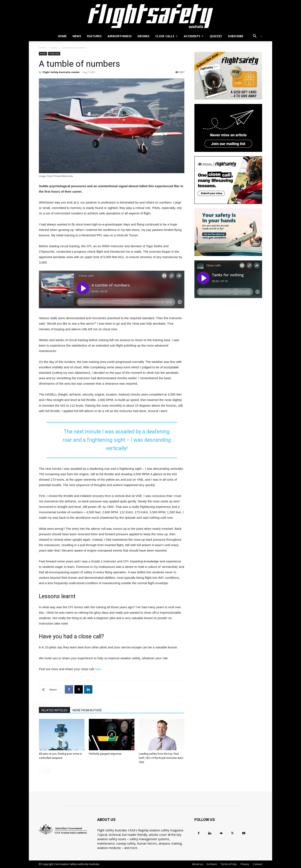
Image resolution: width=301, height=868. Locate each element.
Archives (212, 864)
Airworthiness (120, 36)
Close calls (166, 36)
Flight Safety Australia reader (61, 72)
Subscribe (236, 36)
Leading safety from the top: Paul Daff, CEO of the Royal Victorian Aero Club (161, 758)
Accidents (194, 36)
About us (197, 864)
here (98, 669)
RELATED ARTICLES (54, 710)
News (77, 36)
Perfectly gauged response (105, 754)
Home (62, 36)
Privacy (245, 864)
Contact (258, 864)
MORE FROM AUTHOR (87, 710)
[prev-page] (41, 770)
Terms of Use (229, 864)
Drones (143, 36)
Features (94, 36)
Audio (54, 48)
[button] (256, 36)
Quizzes (216, 36)
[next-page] (48, 770)
